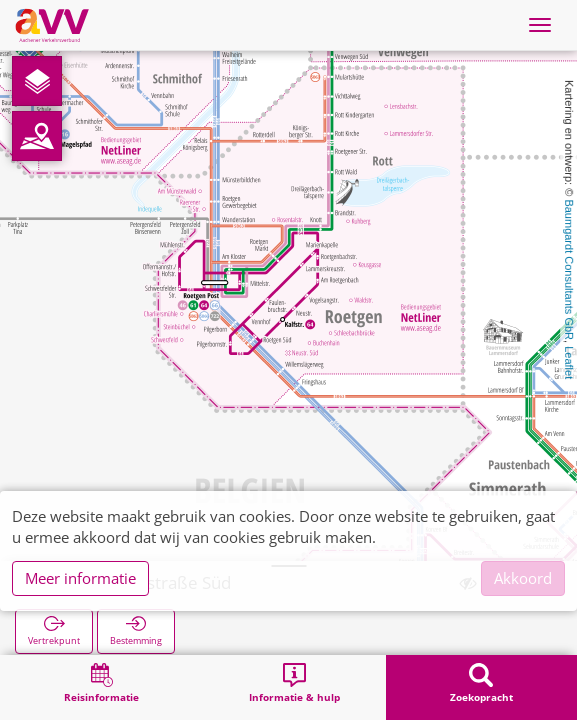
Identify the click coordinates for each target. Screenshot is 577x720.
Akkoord (523, 578)
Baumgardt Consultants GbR (569, 269)
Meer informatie (80, 578)
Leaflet (569, 362)
